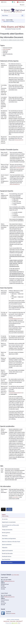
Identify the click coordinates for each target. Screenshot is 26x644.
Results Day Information (7, 553)
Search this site (6, 621)
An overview (5, 519)
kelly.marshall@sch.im (15, 184)
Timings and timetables (7, 530)
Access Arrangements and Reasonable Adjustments (10, 526)
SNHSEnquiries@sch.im (9, 581)
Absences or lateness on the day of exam (11, 542)
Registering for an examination (9, 522)
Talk (14, 2)
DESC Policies (19, 621)
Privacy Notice (13, 621)
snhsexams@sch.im (19, 140)
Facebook (9, 509)
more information (15, 575)
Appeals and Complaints (7, 551)
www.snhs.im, (16, 497)
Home (3, 20)
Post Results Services (7, 556)
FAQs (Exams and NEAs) (7, 562)
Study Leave (5, 536)
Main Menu (5, 16)
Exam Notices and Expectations (9, 539)
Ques (16, 623)
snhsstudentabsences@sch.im (15, 319)
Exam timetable (7, 49)
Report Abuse (21, 2)
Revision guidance (6, 533)
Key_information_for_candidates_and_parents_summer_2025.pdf (12, 40)
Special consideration (7, 545)
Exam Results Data (6, 559)
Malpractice (5, 548)
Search (22, 5)
